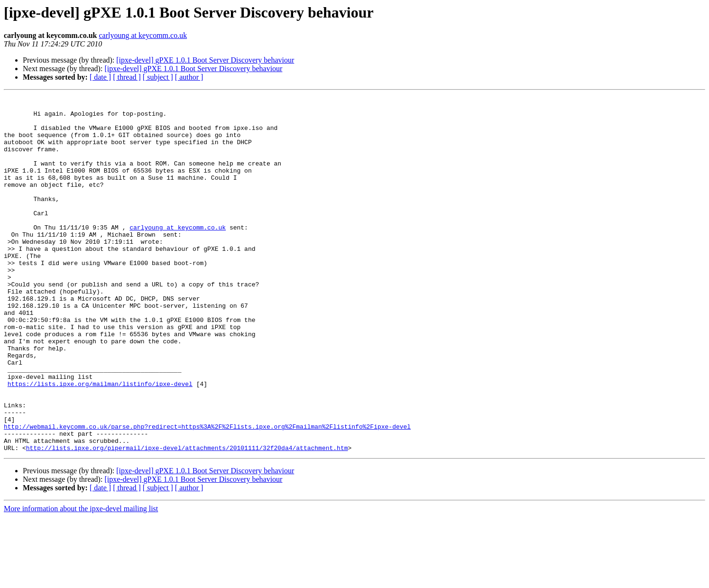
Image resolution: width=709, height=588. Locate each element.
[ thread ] (127, 77)
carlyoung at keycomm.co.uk (143, 35)
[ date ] (100, 77)
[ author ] (189, 77)
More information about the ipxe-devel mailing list (81, 580)
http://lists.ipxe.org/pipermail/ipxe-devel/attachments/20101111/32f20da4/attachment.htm (187, 519)
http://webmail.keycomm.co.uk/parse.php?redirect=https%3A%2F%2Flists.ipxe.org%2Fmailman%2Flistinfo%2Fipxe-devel (207, 493)
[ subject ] (158, 77)
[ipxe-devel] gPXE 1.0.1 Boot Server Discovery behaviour (205, 60)
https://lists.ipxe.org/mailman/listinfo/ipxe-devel (100, 442)
